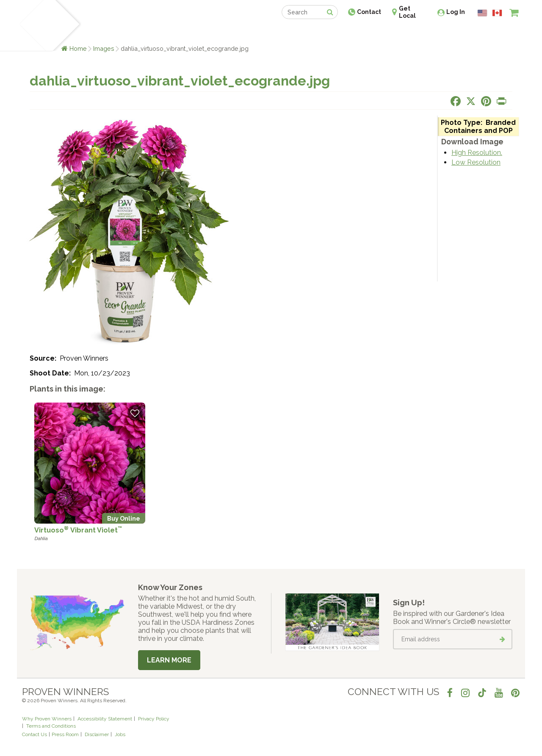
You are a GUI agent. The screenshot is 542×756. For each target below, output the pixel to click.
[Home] (32, 25)
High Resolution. (477, 153)
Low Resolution (476, 162)
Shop (265, 33)
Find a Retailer (225, 33)
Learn (124, 33)
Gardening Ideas (168, 33)
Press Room (65, 734)
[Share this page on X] (471, 101)
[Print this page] (501, 101)
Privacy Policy (154, 719)
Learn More (169, 660)
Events (293, 33)
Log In (456, 12)
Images (104, 48)
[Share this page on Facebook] (456, 101)
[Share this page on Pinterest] (486, 101)
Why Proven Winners (47, 719)
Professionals (335, 33)
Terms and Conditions (51, 726)
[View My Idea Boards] (499, 34)
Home (78, 48)
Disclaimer (97, 734)
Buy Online (124, 518)
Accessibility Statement (105, 719)
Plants (96, 33)
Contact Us (35, 734)
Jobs (120, 734)
